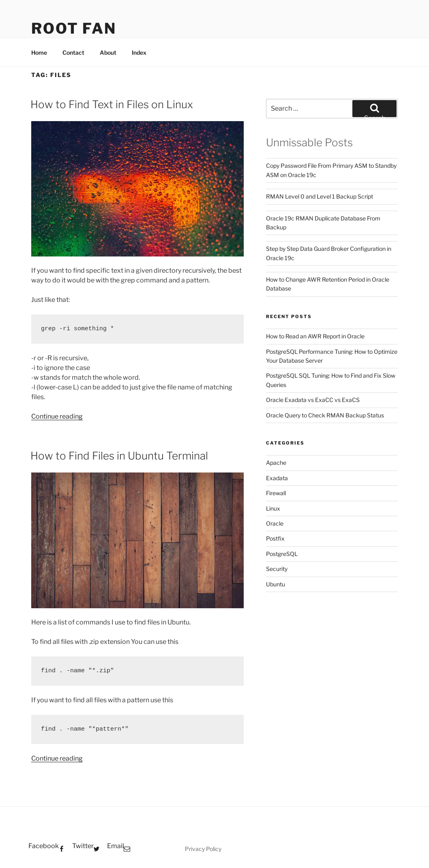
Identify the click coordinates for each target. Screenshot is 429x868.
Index (139, 52)
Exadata (277, 478)
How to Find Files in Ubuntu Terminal (119, 456)
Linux (273, 508)
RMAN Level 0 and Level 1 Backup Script (320, 196)
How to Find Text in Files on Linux (112, 104)
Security (277, 569)
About (108, 52)
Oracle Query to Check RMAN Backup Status (325, 415)
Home (39, 52)
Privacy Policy (203, 849)
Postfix (275, 538)
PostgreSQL (282, 554)
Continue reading (57, 416)
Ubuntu (276, 584)
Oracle (275, 523)
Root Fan (74, 28)
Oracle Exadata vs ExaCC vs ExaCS (313, 400)
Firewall (276, 493)
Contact (73, 52)
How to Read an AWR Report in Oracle (315, 336)
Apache (276, 463)
